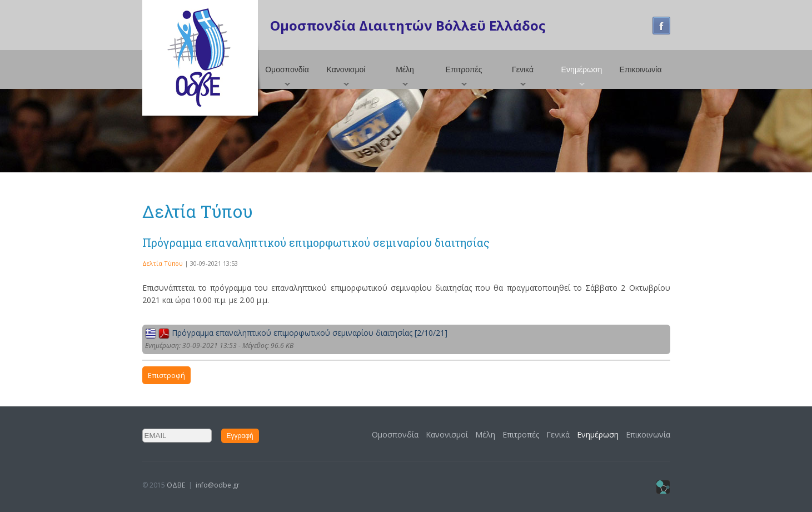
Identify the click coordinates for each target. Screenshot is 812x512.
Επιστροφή (166, 375)
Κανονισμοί (346, 69)
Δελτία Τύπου (163, 263)
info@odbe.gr (218, 485)
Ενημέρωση (582, 69)
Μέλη (405, 69)
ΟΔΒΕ (176, 485)
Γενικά (523, 69)
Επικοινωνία (641, 69)
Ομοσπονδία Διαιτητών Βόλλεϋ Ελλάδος (408, 25)
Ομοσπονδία (287, 69)
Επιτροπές (464, 69)
